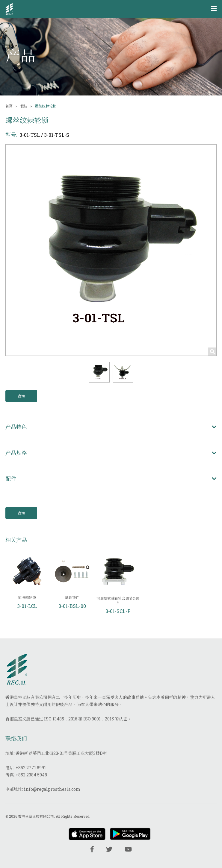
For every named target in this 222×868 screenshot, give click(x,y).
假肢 (24, 106)
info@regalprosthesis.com (52, 789)
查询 (21, 396)
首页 (9, 106)
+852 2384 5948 (31, 775)
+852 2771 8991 (31, 768)
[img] (9, 9)
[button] (99, 372)
